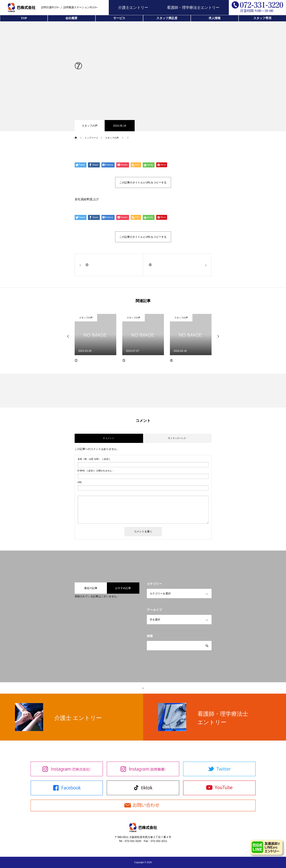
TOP (24, 18)
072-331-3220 (133, 841)
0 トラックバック (177, 438)
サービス (119, 18)
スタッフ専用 (262, 18)
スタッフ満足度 (167, 18)
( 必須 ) (94, 459)
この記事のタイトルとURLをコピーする (143, 182)
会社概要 (71, 18)
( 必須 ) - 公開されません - (96, 471)
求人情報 (215, 18)
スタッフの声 (90, 126)
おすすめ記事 (123, 588)
